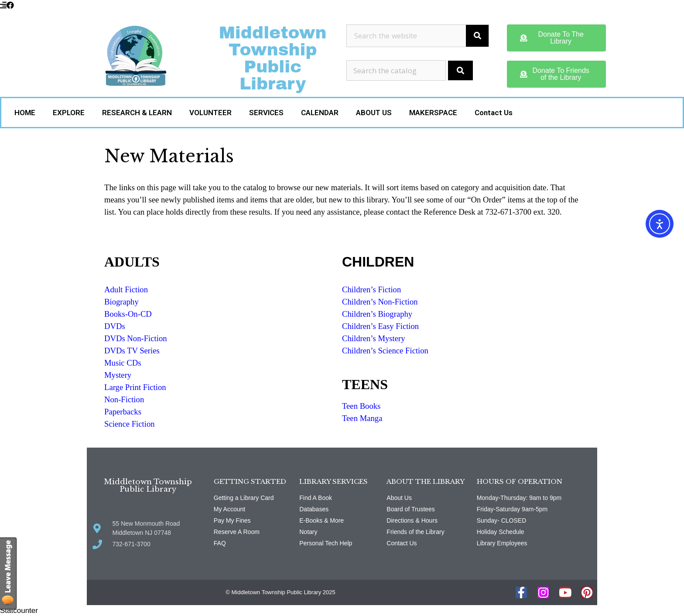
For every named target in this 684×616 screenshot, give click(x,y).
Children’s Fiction (371, 289)
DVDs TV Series (132, 351)
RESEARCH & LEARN (137, 113)
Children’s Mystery (374, 338)
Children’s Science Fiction (385, 351)
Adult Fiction (126, 289)
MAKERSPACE (433, 113)
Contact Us (494, 113)
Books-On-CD (128, 314)
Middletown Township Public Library (273, 58)
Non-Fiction (124, 399)
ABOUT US (374, 113)
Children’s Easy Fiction (380, 326)
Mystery (118, 375)
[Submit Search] (460, 71)
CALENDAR (320, 113)
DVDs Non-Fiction (136, 338)
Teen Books (361, 406)
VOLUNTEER (210, 113)
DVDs (115, 326)
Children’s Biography (377, 314)
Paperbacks (123, 412)
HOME (25, 113)
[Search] (477, 36)
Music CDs (123, 363)
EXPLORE (69, 113)
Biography (121, 302)
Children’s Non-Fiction (380, 302)
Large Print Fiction (135, 387)
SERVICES (266, 113)
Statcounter (19, 611)
